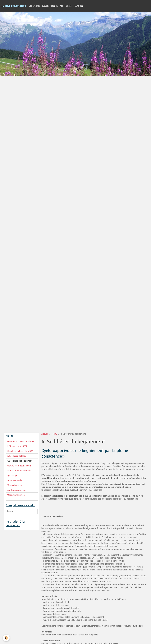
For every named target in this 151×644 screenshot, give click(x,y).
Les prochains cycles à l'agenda (43, 6)
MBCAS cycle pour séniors (19, 466)
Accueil (45, 434)
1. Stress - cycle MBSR (17, 446)
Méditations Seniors (16, 495)
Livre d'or (79, 6)
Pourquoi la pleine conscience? (21, 441)
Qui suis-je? (12, 475)
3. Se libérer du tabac (17, 456)
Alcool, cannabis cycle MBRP (20, 451)
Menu (54, 434)
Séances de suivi (15, 480)
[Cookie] (6, 638)
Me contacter (66, 6)
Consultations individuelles (20, 471)
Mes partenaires (15, 485)
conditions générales (17, 490)
